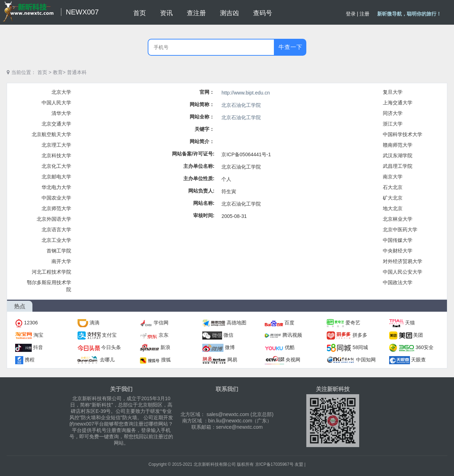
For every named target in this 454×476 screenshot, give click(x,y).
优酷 (290, 347)
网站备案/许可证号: (193, 154)
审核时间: (204, 215)
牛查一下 (290, 47)
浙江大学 (393, 124)
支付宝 (109, 335)
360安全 (425, 347)
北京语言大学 (56, 230)
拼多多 (360, 335)
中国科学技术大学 (403, 134)
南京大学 (393, 177)
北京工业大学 (56, 240)
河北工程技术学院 (51, 272)
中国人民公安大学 (403, 272)
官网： (207, 92)
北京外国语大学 (54, 219)
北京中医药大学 (400, 230)
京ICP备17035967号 (274, 464)
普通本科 (77, 72)
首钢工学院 (59, 251)
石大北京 (393, 187)
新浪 (165, 347)
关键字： (204, 129)
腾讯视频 (292, 335)
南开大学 (61, 261)
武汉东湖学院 (398, 155)
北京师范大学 (56, 208)
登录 (351, 14)
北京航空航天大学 (51, 134)
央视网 (293, 360)
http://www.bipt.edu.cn (246, 93)
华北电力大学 (56, 187)
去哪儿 (107, 360)
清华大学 (61, 113)
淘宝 (38, 335)
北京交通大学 (56, 124)
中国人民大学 (56, 103)
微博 (230, 347)
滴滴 (94, 323)
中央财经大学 (398, 251)
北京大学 (61, 92)
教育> (59, 72)
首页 (42, 72)
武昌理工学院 (398, 166)
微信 (228, 335)
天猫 (410, 323)
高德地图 (237, 323)
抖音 (38, 347)
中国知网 (366, 360)
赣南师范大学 (398, 145)
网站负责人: (201, 191)
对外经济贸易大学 (403, 261)
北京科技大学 (56, 155)
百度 (289, 323)
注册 (364, 14)
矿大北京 (393, 198)
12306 (31, 323)
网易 (232, 360)
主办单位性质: (199, 178)
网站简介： (202, 141)
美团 (418, 335)
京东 (164, 335)
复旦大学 (393, 92)
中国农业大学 (56, 198)
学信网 (161, 323)
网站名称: (204, 203)
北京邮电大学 (56, 177)
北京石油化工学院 (241, 105)
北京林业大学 (398, 219)
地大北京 (393, 208)
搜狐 (166, 360)
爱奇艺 (353, 323)
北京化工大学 (56, 166)
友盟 (299, 464)
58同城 (360, 347)
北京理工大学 (56, 145)
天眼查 (418, 360)
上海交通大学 (398, 103)
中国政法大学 (398, 282)
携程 (30, 360)
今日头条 (111, 347)
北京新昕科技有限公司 (215, 464)
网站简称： (202, 104)
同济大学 (393, 113)
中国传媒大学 (398, 240)
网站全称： (202, 117)
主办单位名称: (199, 166)
